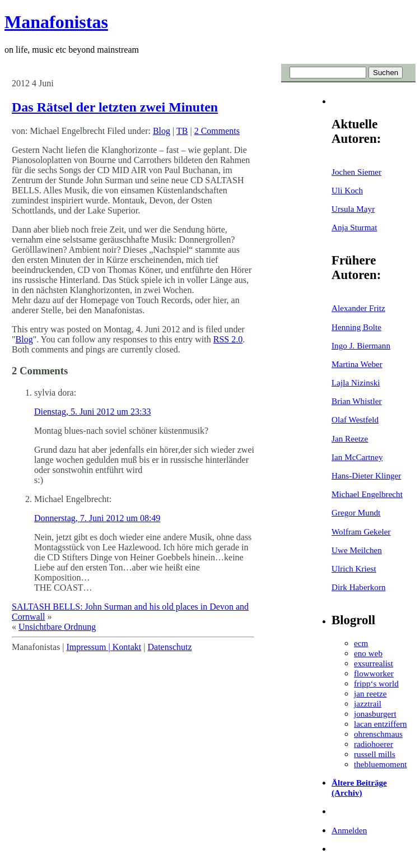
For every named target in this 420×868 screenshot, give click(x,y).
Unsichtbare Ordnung (57, 627)
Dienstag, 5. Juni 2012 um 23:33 (92, 412)
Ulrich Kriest (354, 568)
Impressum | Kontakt (104, 647)
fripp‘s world (376, 683)
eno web (368, 653)
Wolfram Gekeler (361, 532)
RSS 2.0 (228, 339)
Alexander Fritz (358, 308)
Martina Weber (357, 364)
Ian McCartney (357, 457)
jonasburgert (375, 714)
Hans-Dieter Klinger (366, 475)
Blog (162, 131)
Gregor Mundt (356, 512)
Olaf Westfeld (355, 419)
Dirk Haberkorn (359, 587)
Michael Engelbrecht (367, 494)
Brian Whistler (357, 401)
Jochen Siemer (356, 172)
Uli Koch (347, 190)
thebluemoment (380, 764)
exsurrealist (374, 663)
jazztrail (368, 704)
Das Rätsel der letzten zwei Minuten (115, 107)
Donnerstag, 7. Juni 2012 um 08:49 (97, 518)
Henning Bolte (356, 327)
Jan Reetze (350, 438)
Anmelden (349, 830)
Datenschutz (169, 647)
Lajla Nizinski (356, 382)
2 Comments (217, 131)
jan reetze (370, 693)
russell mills (375, 754)
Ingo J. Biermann (361, 345)
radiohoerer (374, 744)
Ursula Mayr (353, 209)
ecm (361, 643)
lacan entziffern (381, 724)
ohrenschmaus (378, 734)
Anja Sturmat (354, 227)
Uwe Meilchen (357, 550)
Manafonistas (56, 22)
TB (182, 131)
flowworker (374, 673)
